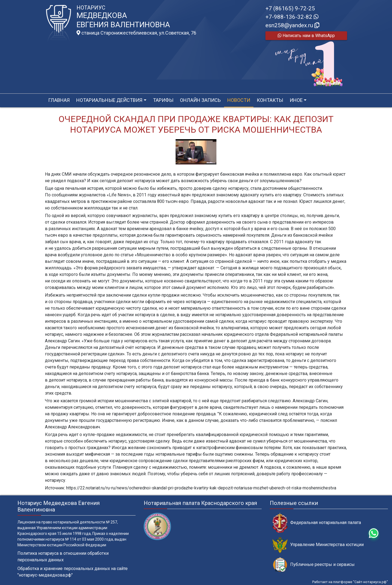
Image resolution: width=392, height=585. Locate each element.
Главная (59, 100)
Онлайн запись (200, 100)
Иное (296, 100)
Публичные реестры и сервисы (314, 565)
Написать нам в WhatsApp (306, 36)
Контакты (270, 100)
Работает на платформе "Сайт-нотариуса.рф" (350, 582)
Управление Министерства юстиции (318, 545)
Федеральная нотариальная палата (317, 523)
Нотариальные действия (109, 100)
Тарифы (163, 100)
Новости (239, 100)
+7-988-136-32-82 (292, 17)
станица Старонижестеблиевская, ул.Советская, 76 (136, 33)
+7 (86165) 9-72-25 (290, 8)
